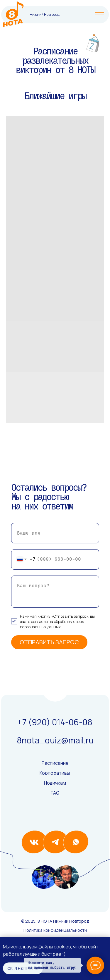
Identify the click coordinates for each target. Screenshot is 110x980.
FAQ (55, 793)
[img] (13, 14)
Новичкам (55, 783)
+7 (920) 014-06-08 (55, 722)
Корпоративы (55, 773)
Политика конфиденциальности (55, 930)
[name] (55, 533)
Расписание (55, 763)
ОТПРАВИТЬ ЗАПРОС (49, 642)
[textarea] (55, 592)
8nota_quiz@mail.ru (55, 740)
